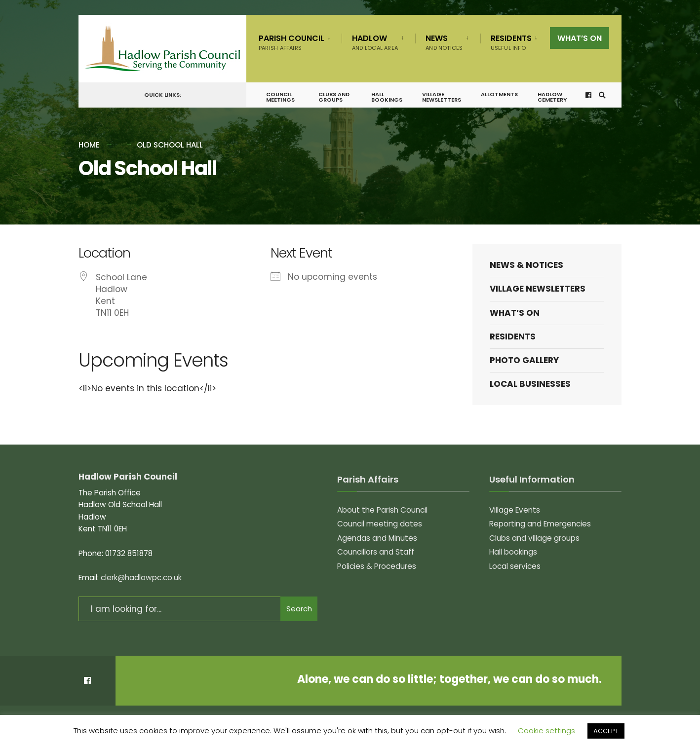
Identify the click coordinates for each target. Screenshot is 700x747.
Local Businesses (530, 384)
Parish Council (292, 42)
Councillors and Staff (376, 552)
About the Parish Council (382, 510)
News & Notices (526, 265)
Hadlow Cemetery (552, 97)
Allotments (499, 94)
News (444, 42)
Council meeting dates (380, 524)
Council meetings (280, 97)
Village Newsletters (442, 97)
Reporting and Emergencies (540, 524)
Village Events (515, 510)
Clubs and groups (334, 97)
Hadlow (375, 42)
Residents (511, 42)
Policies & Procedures (377, 566)
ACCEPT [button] (606, 731)
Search (299, 609)
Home (89, 145)
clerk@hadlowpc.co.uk (141, 578)
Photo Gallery (524, 360)
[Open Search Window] (602, 95)
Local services (515, 566)
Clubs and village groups (534, 538)
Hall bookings (387, 97)
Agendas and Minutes (377, 538)
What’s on (580, 38)
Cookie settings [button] (546, 730)
